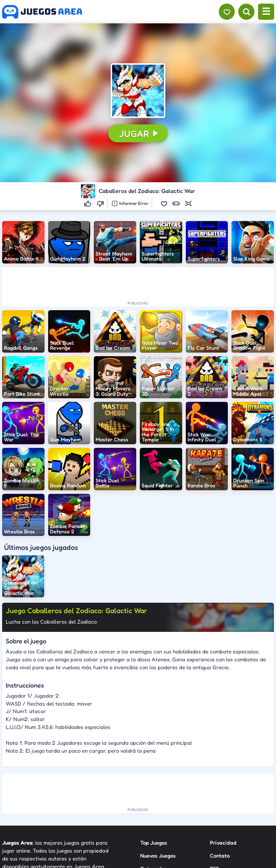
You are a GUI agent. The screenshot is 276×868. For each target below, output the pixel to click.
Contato (220, 856)
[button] (138, 90)
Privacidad (223, 843)
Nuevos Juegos (158, 856)
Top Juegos (154, 843)
